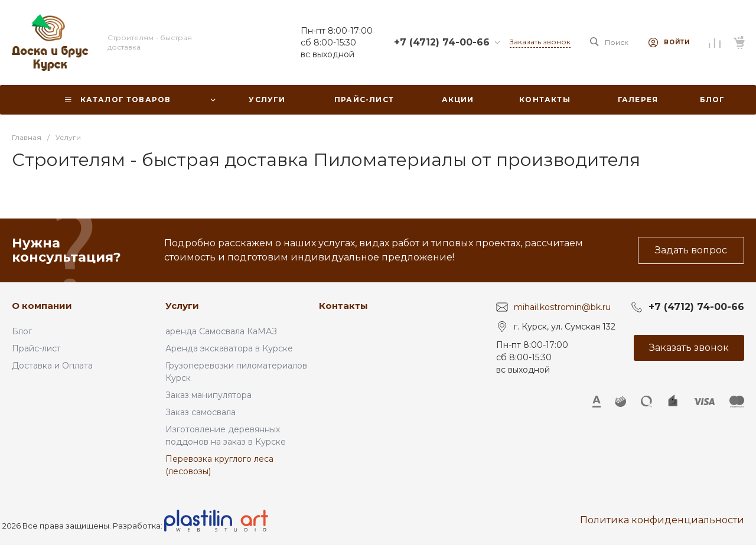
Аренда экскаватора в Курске (229, 348)
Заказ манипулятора (208, 395)
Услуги (182, 306)
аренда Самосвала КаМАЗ (221, 331)
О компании (42, 306)
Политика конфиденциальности (662, 520)
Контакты (343, 306)
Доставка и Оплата (52, 366)
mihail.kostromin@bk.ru (562, 307)
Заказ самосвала (201, 412)
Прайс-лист (36, 348)
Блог (22, 331)
